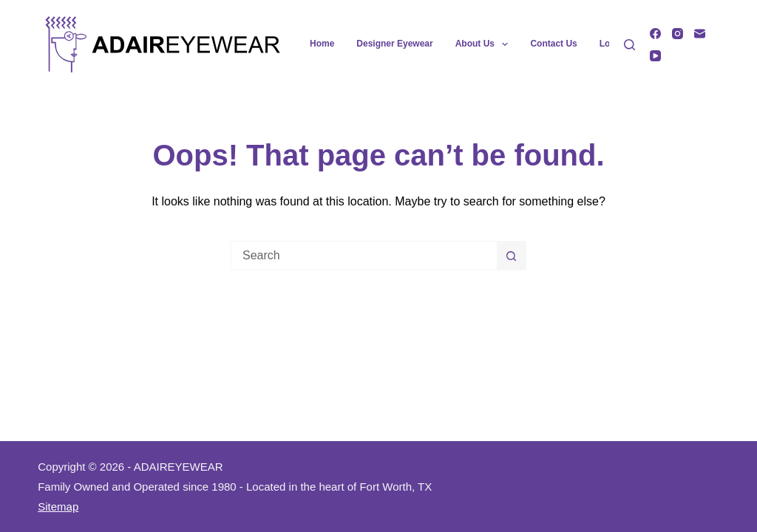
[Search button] (512, 256)
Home (322, 44)
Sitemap (58, 507)
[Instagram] (678, 34)
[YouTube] (655, 56)
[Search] (629, 45)
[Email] (700, 34)
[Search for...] (364, 256)
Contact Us (553, 44)
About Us (485, 44)
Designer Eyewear (394, 44)
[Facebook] (655, 34)
